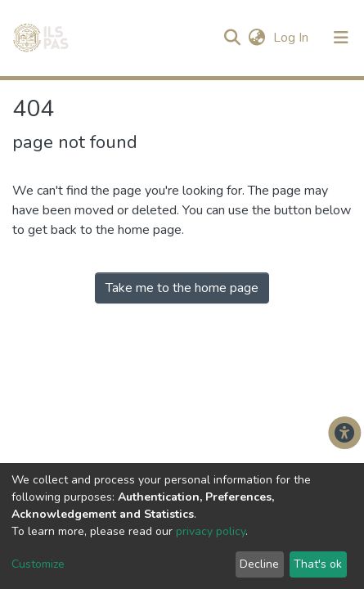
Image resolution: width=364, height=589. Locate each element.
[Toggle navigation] (341, 38)
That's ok (318, 564)
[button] (256, 38)
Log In (292, 38)
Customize (38, 564)
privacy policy (211, 531)
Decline (259, 564)
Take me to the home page (182, 288)
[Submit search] (232, 38)
